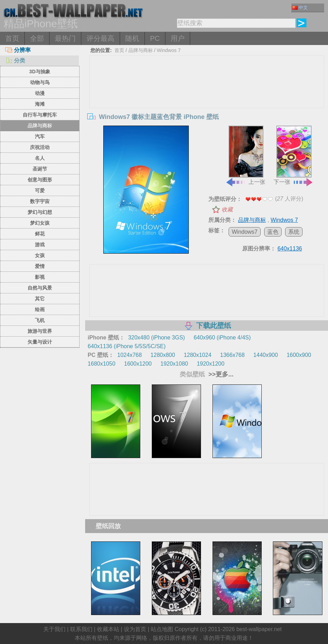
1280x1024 (198, 355)
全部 (37, 38)
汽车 (40, 136)
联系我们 (81, 629)
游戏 (40, 245)
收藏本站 (108, 629)
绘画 (40, 309)
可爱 (40, 190)
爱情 (40, 266)
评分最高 (100, 38)
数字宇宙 (40, 201)
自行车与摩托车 (40, 115)
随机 (132, 38)
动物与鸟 (40, 82)
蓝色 (273, 232)
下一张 (293, 155)
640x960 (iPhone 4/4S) (222, 338)
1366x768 (232, 355)
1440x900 (266, 355)
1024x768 (129, 355)
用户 (178, 38)
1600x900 (299, 355)
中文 (300, 8)
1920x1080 (174, 364)
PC (155, 38)
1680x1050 (101, 364)
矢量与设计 (40, 342)
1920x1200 (211, 364)
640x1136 (290, 249)
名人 (40, 158)
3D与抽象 (40, 72)
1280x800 (163, 355)
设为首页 (135, 629)
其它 (40, 299)
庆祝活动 (40, 147)
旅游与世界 (40, 331)
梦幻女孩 (40, 223)
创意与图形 (40, 180)
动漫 (40, 93)
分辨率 (18, 50)
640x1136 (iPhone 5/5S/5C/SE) (126, 346)
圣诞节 (40, 169)
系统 (294, 232)
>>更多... (220, 374)
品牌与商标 (40, 126)
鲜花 (40, 234)
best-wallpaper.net (259, 629)
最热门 (65, 38)
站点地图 (162, 629)
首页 (12, 38)
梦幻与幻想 (40, 212)
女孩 (40, 255)
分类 (15, 61)
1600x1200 (138, 364)
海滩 (40, 104)
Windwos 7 (169, 50)
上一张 (245, 155)
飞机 (40, 320)
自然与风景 (40, 288)
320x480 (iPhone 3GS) (156, 338)
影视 (40, 277)
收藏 (227, 209)
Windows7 (245, 232)
